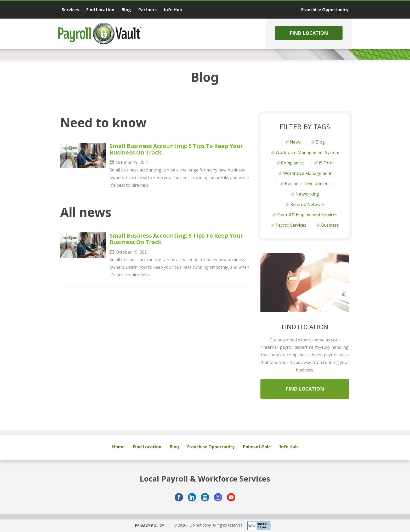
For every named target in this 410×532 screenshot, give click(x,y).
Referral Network (307, 204)
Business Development (307, 184)
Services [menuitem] (70, 10)
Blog (320, 142)
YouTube (231, 497)
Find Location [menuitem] (100, 10)
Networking (307, 194)
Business (330, 225)
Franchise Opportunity (211, 447)
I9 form (326, 163)
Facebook (179, 497)
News (295, 142)
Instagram (218, 497)
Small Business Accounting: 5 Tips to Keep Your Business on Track (176, 149)
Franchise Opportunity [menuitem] (325, 10)
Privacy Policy (149, 526)
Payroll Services (291, 225)
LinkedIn (192, 497)
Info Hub (289, 447)
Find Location (309, 33)
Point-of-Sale (257, 447)
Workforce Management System (307, 152)
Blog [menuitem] (126, 10)
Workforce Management (307, 173)
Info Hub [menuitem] (173, 10)
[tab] (87, 60)
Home (118, 447)
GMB (205, 497)
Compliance (292, 163)
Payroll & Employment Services (307, 215)
